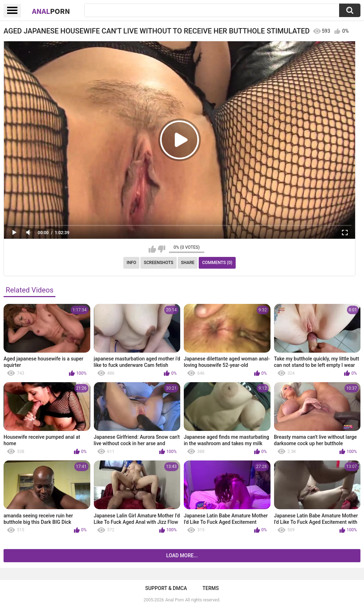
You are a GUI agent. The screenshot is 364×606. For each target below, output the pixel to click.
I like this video (152, 249)
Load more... (182, 555)
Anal (51, 11)
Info (131, 263)
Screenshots (159, 263)
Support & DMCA (166, 588)
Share (188, 263)
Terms (211, 588)
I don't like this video (162, 249)
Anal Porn (175, 600)
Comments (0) (217, 263)
